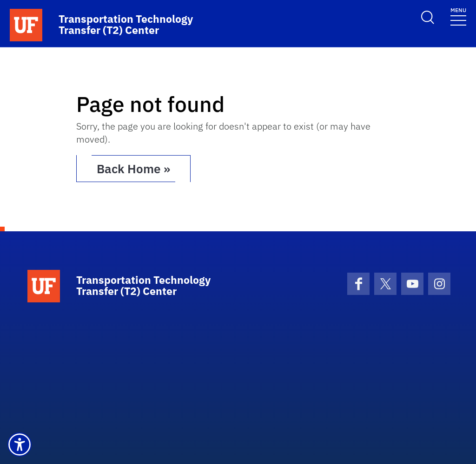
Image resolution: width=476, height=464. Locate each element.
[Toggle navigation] (458, 16)
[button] (20, 444)
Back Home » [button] (133, 169)
